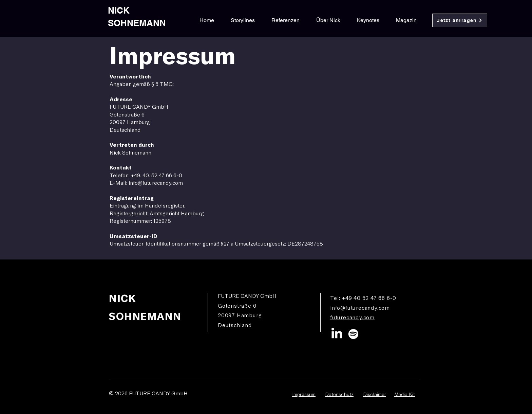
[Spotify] (353, 334)
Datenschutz (339, 394)
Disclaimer (375, 394)
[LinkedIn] (337, 334)
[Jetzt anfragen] (460, 20)
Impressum (304, 394)
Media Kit (405, 394)
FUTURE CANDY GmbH (158, 393)
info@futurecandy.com (360, 308)
